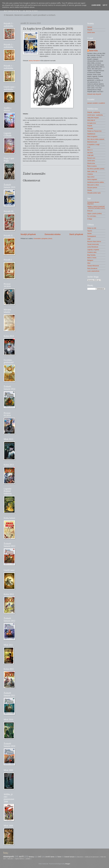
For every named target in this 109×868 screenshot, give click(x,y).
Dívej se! (90, 211)
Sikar (89, 263)
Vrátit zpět (90, 155)
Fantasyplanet (92, 236)
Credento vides (92, 252)
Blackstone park (92, 142)
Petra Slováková (92, 268)
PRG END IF (91, 120)
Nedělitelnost (91, 134)
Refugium (90, 260)
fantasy (31, 857)
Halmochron (80, 857)
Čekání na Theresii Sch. (95, 131)
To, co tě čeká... (92, 216)
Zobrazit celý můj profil (94, 94)
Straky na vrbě (92, 228)
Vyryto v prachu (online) (94, 213)
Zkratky (90, 190)
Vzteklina (90, 174)
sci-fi (21, 856)
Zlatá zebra (10, 859)
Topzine (90, 231)
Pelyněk (90, 30)
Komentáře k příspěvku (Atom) (43, 239)
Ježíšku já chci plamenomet (92, 857)
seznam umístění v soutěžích (96, 103)
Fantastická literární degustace (93, 203)
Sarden (90, 233)
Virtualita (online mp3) (94, 193)
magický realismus (19, 859)
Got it (105, 5)
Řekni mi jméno (92, 166)
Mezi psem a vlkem (93, 185)
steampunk (9, 856)
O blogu (90, 219)
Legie (89, 239)
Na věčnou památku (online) (96, 169)
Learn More (96, 5)
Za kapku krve (92, 123)
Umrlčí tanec (91, 32)
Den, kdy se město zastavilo (96, 139)
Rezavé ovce (91, 158)
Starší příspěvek (76, 234)
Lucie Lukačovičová (93, 271)
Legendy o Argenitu (93, 250)
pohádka (28, 859)
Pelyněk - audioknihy (94, 112)
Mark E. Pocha (92, 258)
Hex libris (90, 153)
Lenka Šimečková (93, 247)
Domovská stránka (53, 234)
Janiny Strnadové (34, 61)
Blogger (68, 864)
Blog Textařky (91, 255)
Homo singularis (92, 179)
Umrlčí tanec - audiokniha (95, 115)
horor (59, 857)
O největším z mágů (93, 144)
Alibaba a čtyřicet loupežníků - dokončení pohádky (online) (96, 207)
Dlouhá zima (91, 163)
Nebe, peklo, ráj (92, 171)
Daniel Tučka (94, 51)
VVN (89, 147)
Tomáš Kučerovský (93, 244)
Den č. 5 (90, 150)
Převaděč (90, 128)
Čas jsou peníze (92, 187)
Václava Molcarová (93, 266)
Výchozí (90, 27)
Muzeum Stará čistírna (94, 241)
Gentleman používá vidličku (96, 182)
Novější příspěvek (28, 234)
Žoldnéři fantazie (69, 857)
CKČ (40, 857)
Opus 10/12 (91, 177)
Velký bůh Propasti (93, 118)
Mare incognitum (92, 136)
